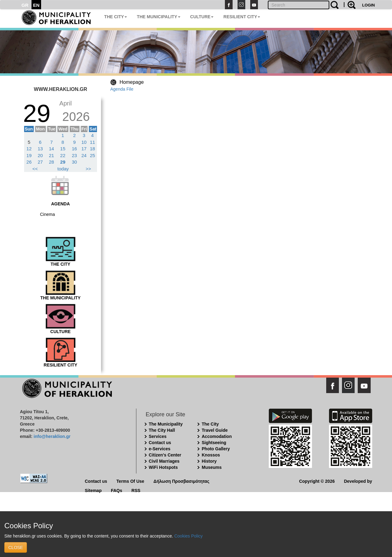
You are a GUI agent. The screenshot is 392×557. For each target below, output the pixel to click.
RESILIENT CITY (242, 17)
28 (51, 162)
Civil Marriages (164, 461)
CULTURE (202, 17)
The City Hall (162, 430)
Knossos (211, 455)
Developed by (358, 481)
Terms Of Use (130, 481)
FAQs (117, 490)
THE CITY (116, 17)
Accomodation (217, 436)
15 (63, 149)
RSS (136, 490)
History (209, 461)
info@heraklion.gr (52, 436)
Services (158, 436)
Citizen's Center (165, 455)
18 (93, 149)
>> (88, 169)
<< (35, 169)
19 (29, 155)
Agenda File (122, 89)
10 (84, 142)
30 (74, 162)
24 (84, 155)
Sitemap (93, 490)
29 (63, 162)
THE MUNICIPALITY (158, 17)
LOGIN (368, 5)
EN (36, 5)
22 (63, 155)
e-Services (160, 449)
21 (51, 155)
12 (29, 149)
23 (74, 155)
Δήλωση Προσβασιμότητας (181, 481)
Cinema (48, 214)
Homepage (132, 82)
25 (93, 155)
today (63, 169)
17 (84, 149)
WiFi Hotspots (163, 467)
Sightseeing (214, 443)
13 (40, 149)
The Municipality (166, 424)
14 (51, 149)
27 (40, 162)
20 (40, 155)
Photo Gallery (216, 449)
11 (93, 142)
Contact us (160, 443)
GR (25, 5)
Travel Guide (215, 430)
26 (29, 162)
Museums (212, 467)
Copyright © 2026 (317, 481)
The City (210, 424)
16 (74, 149)
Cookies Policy (188, 536)
